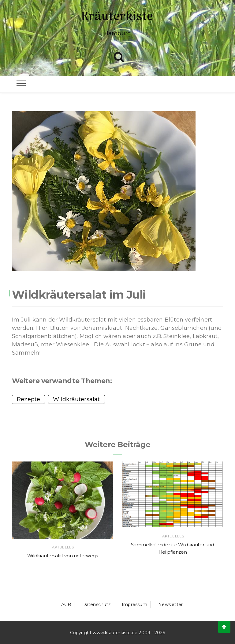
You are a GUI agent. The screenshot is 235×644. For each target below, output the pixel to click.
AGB (66, 604)
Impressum (134, 604)
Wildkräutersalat (76, 399)
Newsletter (170, 604)
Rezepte (28, 399)
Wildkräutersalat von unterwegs (63, 556)
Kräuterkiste (118, 17)
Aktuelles (63, 547)
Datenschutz (97, 604)
